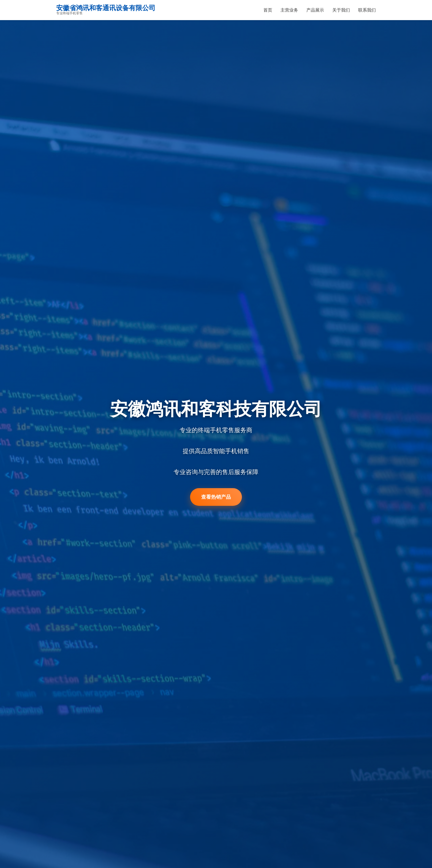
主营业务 (289, 10)
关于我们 (341, 10)
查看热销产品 (216, 497)
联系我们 (367, 10)
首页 (268, 10)
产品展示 (315, 10)
